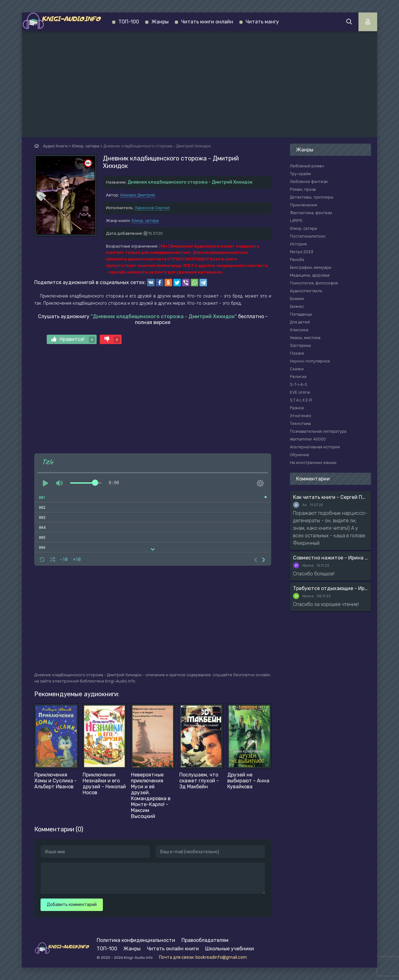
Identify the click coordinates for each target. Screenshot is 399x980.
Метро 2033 (302, 252)
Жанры (160, 22)
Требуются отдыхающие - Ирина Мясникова (330, 588)
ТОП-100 (129, 22)
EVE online (300, 392)
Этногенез (300, 416)
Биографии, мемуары (311, 267)
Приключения (303, 205)
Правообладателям (205, 940)
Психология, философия (314, 283)
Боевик (297, 299)
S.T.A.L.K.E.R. (301, 400)
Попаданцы (301, 314)
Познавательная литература (318, 431)
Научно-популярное (310, 361)
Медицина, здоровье (310, 275)
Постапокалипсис (308, 236)
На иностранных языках (313, 463)
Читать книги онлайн (207, 22)
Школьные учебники (230, 949)
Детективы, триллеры (312, 197)
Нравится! (73, 340)
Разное (297, 408)
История (298, 244)
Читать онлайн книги (173, 949)
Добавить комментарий (72, 905)
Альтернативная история (315, 447)
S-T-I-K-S (299, 384)
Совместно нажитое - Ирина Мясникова (330, 558)
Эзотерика (300, 345)
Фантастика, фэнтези (311, 213)
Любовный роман (307, 166)
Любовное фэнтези (309, 182)
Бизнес (297, 306)
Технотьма (300, 424)
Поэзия (297, 353)
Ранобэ (297, 260)
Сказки (297, 369)
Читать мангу (262, 22)
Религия (298, 377)
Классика (299, 330)
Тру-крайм (300, 174)
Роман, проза (303, 189)
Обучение (300, 455)
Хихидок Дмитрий (137, 195)
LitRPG (296, 221)
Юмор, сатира (145, 221)
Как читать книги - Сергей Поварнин (330, 497)
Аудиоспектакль (306, 291)
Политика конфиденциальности (136, 940)
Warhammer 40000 (308, 439)
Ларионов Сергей (152, 208)
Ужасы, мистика (305, 338)
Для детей (300, 322)
